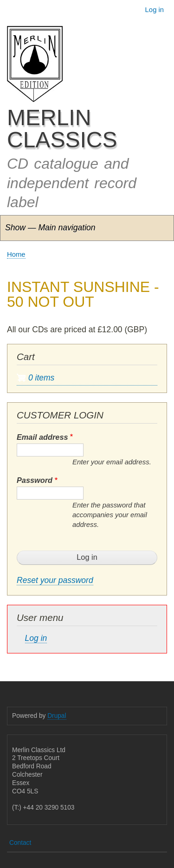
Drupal (57, 716)
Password (35, 480)
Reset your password (55, 580)
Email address (42, 437)
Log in (155, 10)
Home (16, 254)
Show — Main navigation (50, 228)
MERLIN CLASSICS (62, 129)
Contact (20, 843)
